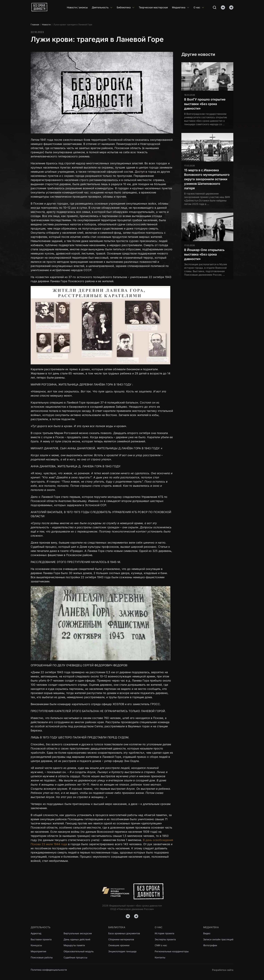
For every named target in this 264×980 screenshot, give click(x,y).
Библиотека (126, 7)
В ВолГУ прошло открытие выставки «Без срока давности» (205, 104)
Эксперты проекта (166, 939)
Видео (206, 933)
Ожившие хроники (120, 945)
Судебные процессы (76, 958)
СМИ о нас (161, 945)
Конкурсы (36, 945)
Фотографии (210, 945)
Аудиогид (36, 933)
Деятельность (102, 7)
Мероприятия (39, 951)
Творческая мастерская (153, 7)
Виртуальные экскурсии (79, 933)
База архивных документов (125, 933)
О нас (199, 7)
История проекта (165, 933)
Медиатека (181, 7)
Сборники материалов (122, 939)
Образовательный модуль (80, 951)
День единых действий (78, 939)
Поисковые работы (42, 958)
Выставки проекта (42, 939)
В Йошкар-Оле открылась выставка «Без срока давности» (204, 254)
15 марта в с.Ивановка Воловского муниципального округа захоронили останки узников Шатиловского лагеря (207, 179)
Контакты (160, 958)
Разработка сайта (223, 970)
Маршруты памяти (76, 945)
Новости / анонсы (77, 7)
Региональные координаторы (172, 951)
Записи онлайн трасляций (218, 939)
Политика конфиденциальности (49, 970)
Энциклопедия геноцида (123, 951)
